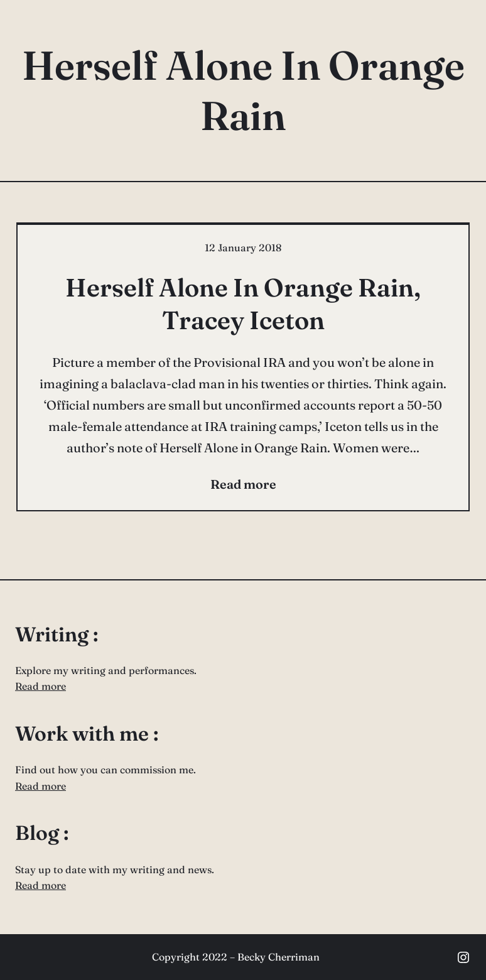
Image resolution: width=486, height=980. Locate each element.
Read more (40, 686)
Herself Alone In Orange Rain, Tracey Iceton (243, 304)
